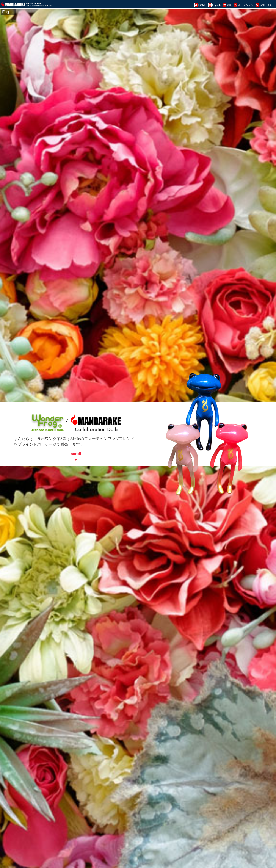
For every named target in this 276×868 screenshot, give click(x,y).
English (8, 12)
